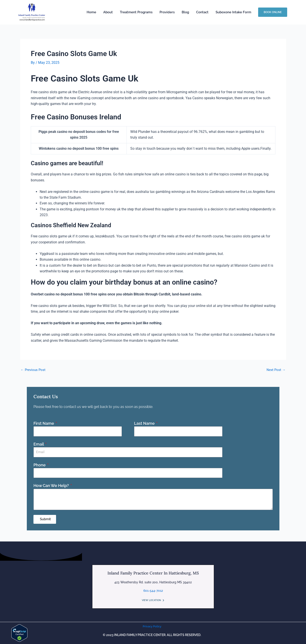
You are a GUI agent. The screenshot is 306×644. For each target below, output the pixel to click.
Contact (202, 12)
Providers (167, 12)
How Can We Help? (52, 486)
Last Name (145, 423)
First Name (44, 423)
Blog (185, 12)
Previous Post (34, 370)
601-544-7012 (153, 590)
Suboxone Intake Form (233, 12)
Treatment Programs (136, 12)
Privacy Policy (152, 626)
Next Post (276, 370)
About (108, 12)
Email (39, 444)
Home (91, 12)
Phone (40, 465)
